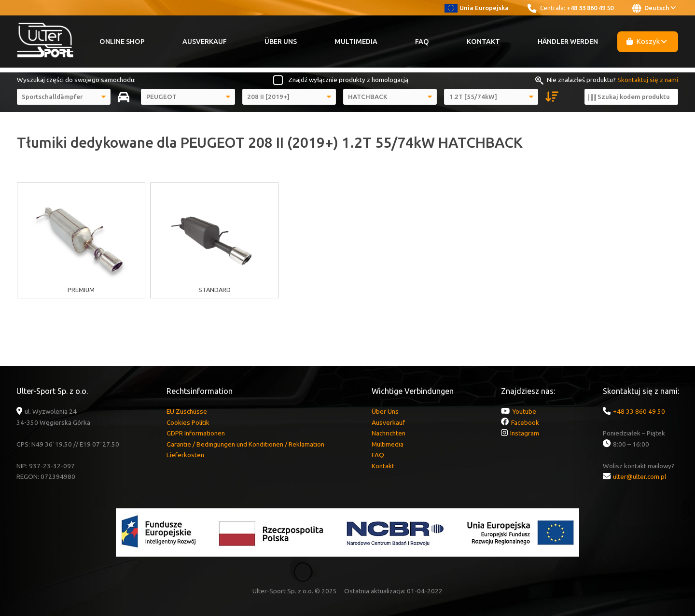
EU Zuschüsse (187, 411)
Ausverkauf (205, 42)
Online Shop (122, 42)
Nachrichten (389, 433)
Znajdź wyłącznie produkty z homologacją (348, 80)
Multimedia (356, 42)
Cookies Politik (188, 422)
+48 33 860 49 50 (590, 8)
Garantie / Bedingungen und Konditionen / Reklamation (245, 444)
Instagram (525, 433)
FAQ (422, 42)
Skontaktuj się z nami (648, 80)
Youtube (524, 411)
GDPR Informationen (196, 433)
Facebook (525, 422)
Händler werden (568, 42)
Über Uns (281, 42)
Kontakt (483, 42)
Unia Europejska (477, 8)
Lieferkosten (185, 455)
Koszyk (647, 41)
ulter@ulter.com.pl (639, 476)
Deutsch (654, 8)
